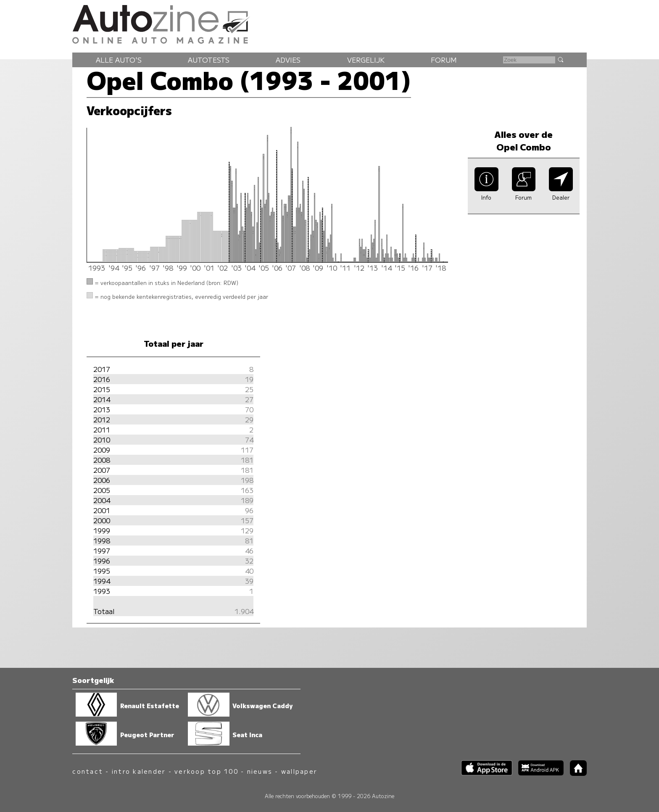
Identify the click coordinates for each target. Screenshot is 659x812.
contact (88, 771)
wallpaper (299, 771)
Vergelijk (366, 60)
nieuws (260, 771)
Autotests (209, 60)
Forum (444, 60)
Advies (288, 60)
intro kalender (139, 771)
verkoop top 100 (206, 771)
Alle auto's (119, 60)
